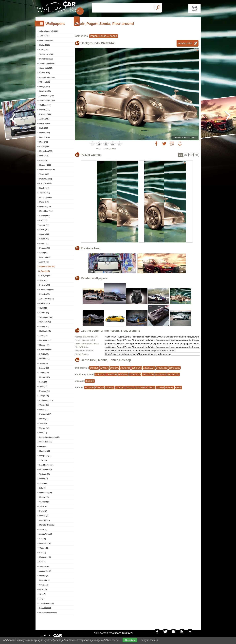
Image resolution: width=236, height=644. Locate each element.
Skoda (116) (45, 216)
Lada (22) (43, 382)
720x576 (104, 368)
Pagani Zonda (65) (47, 266)
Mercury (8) (44, 497)
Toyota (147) (45, 193)
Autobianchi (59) (47, 299)
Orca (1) (43, 594)
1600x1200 (174, 368)
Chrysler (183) (45, 183)
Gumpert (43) (45, 322)
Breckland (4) (45, 543)
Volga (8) (43, 506)
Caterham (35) (45, 350)
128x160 (140, 388)
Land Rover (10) (46, 465)
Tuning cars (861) (47, 54)
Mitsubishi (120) (46, 211)
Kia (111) (43, 220)
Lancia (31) (44, 368)
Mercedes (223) (46, 151)
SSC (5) (43, 539)
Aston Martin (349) (47, 100)
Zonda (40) (45, 271)
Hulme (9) (44, 479)
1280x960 (137, 368)
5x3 (191, 155)
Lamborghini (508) (47, 77)
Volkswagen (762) (47, 63)
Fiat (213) (43, 160)
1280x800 (112, 374)
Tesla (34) (44, 363)
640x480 (94, 368)
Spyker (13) (44, 428)
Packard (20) (45, 391)
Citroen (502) (45, 82)
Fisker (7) (44, 511)
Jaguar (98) (44, 225)
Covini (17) (44, 405)
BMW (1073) (45, 45)
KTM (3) (43, 562)
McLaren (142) (46, 197)
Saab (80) (44, 253)
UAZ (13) (43, 433)
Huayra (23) (46, 276)
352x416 (89, 388)
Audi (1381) (44, 36)
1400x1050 (162, 368)
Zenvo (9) (44, 483)
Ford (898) (44, 50)
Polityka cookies (149, 640)
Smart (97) (44, 230)
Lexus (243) (45, 146)
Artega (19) (44, 396)
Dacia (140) (44, 202)
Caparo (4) (44, 548)
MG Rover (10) (46, 469)
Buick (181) (44, 188)
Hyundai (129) (45, 206)
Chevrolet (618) (46, 68)
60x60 (178, 388)
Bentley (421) (45, 91)
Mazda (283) (45, 133)
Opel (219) (44, 156)
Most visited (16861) (48, 613)
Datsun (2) (44, 576)
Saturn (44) (44, 313)
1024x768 (125, 368)
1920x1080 (161, 374)
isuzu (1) (43, 589)
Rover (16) (44, 419)
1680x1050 (148, 374)
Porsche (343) (45, 114)
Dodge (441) (45, 87)
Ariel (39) (43, 336)
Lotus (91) (44, 243)
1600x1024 (135, 374)
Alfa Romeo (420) (47, 96)
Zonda (113, 36)
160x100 (130, 388)
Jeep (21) (43, 386)
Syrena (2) (44, 585)
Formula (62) (45, 285)
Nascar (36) (44, 345)
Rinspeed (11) (45, 456)
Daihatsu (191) (46, 179)
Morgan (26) (45, 377)
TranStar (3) (45, 566)
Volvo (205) (44, 174)
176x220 (120, 388)
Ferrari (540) (45, 73)
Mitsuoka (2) (45, 580)
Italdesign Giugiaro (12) (50, 437)
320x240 (99, 388)
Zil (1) (42, 599)
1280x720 (100, 374)
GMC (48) (43, 308)
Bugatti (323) (45, 123)
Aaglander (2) (45, 571)
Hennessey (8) (46, 493)
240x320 (109, 388)
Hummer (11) (45, 451)
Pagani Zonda (98, 36)
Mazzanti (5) (45, 520)
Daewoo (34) (45, 359)
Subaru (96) (45, 234)
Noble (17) (44, 410)
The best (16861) (47, 603)
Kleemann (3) (45, 557)
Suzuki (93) (44, 239)
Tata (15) (43, 423)
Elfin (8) (43, 488)
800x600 (114, 368)
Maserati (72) (45, 257)
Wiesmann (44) (46, 317)
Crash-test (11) (46, 442)
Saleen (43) (44, 326)
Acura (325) (44, 119)
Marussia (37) (45, 340)
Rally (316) (44, 128)
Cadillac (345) (45, 105)
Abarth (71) (44, 262)
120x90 (160, 388)
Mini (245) (44, 142)
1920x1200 (173, 374)
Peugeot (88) (45, 248)
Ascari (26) (44, 373)
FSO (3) (43, 553)
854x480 (90, 381)
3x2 (186, 155)
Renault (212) (45, 165)
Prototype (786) (46, 59)
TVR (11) (43, 460)
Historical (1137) (46, 40)
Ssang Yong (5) (46, 534)
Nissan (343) (45, 110)
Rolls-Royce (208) (47, 170)
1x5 (181, 155)
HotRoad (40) (45, 331)
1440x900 (123, 374)
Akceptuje (130, 640)
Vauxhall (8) (45, 502)
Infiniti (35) (44, 354)
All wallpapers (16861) (49, 31)
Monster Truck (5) (47, 525)
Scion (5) (43, 529)
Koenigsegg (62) (47, 290)
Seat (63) (43, 280)
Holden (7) (44, 516)
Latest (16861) (45, 608)
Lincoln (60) (45, 294)
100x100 (169, 388)
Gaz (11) (43, 446)
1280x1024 (149, 368)
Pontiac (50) (45, 303)
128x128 (150, 388)
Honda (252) (45, 137)
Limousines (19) (46, 400)
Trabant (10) (45, 474)
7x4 (196, 155)
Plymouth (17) (45, 414)
